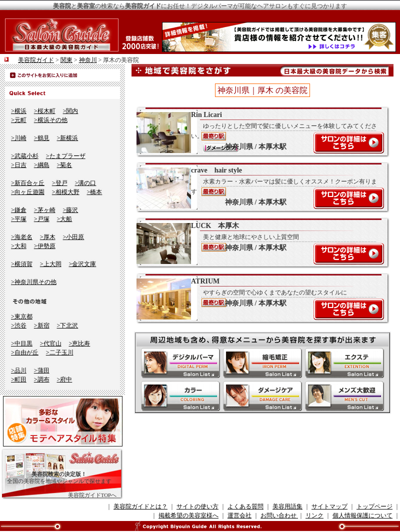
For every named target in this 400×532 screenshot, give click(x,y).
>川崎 (19, 138)
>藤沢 (71, 210)
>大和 (19, 246)
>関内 (71, 111)
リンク (314, 515)
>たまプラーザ (66, 156)
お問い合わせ (279, 515)
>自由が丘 (25, 352)
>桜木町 (45, 111)
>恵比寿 (80, 343)
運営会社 (239, 515)
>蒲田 (42, 370)
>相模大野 (66, 192)
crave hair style (257, 187)
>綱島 (42, 165)
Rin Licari (257, 132)
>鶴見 (42, 138)
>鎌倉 (19, 210)
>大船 (65, 219)
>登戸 (60, 183)
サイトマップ (329, 506)
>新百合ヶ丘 (28, 183)
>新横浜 (68, 138)
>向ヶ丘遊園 (28, 192)
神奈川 (88, 60)
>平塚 (19, 219)
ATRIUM (257, 298)
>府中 (65, 379)
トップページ (374, 506)
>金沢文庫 (83, 264)
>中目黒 (22, 343)
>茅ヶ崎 (45, 210)
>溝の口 (86, 183)
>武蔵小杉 (25, 156)
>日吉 (19, 165)
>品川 (19, 370)
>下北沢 (68, 325)
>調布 (42, 379)
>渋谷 (19, 325)
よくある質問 (245, 506)
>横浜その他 (51, 120)
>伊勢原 (45, 246)
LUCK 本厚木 (257, 243)
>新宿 (42, 325)
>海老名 (22, 237)
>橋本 (95, 192)
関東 (66, 60)
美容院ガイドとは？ (140, 506)
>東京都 (22, 316)
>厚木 (48, 237)
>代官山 (51, 343)
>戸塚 (42, 219)
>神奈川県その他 (34, 282)
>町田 (19, 379)
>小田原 (74, 237)
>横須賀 (22, 264)
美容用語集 (287, 506)
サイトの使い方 (197, 506)
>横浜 (19, 111)
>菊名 (65, 165)
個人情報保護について (362, 515)
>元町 (19, 120)
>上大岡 (51, 264)
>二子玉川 (60, 352)
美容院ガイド (36, 60)
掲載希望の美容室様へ (188, 515)
